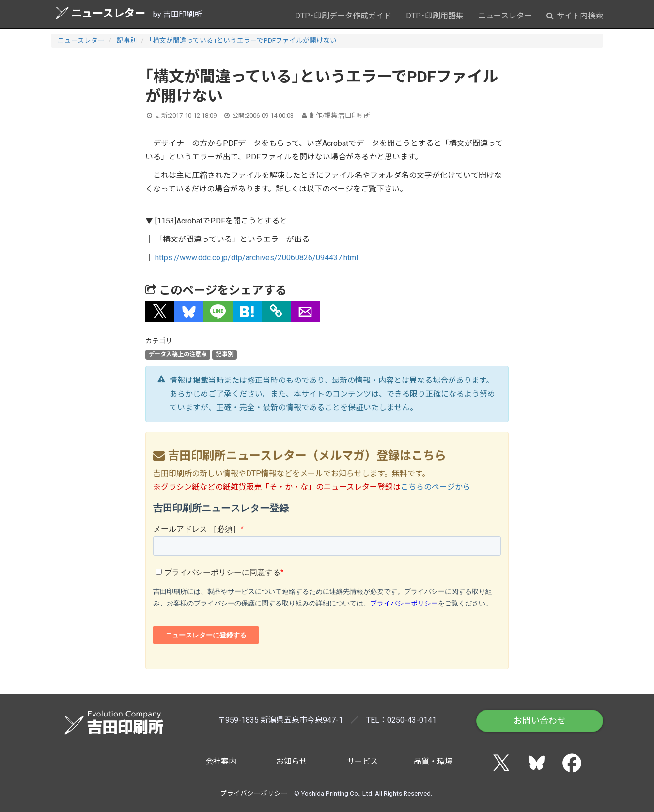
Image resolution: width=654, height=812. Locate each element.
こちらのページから (436, 487)
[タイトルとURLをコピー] (276, 312)
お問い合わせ (540, 721)
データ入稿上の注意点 (178, 355)
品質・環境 (433, 761)
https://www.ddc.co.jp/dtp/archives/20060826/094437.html (257, 258)
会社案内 (221, 761)
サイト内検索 (575, 16)
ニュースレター (101, 13)
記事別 (127, 40)
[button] (160, 312)
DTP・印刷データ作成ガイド (343, 16)
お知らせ (292, 761)
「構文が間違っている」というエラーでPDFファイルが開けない (243, 40)
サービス (362, 761)
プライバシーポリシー (254, 793)
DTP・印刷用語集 (435, 16)
